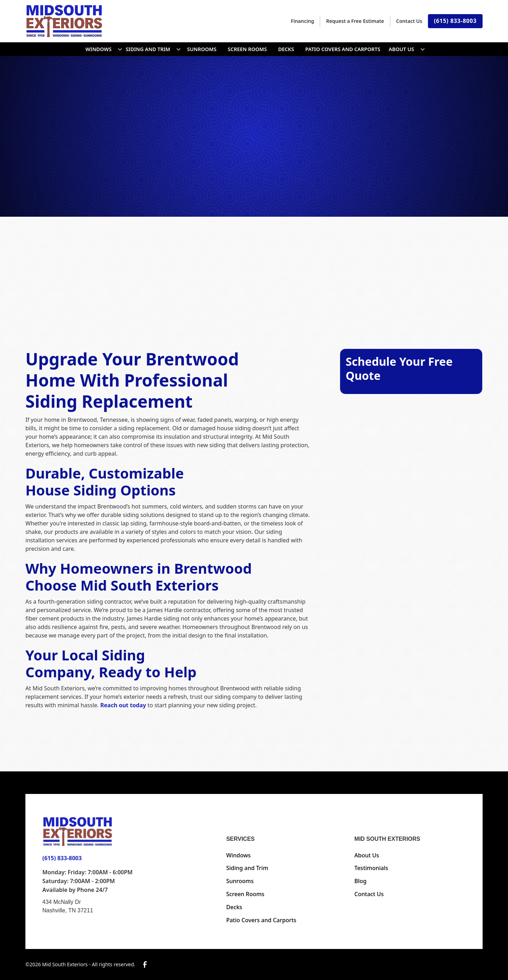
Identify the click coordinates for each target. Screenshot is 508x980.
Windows (98, 49)
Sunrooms (202, 49)
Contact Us (409, 21)
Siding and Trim (247, 868)
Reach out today (123, 705)
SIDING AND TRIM (148, 49)
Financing (302, 21)
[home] (64, 21)
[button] (103, 49)
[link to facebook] (145, 964)
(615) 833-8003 (455, 21)
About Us (401, 49)
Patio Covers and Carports (343, 49)
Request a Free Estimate (355, 21)
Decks (286, 49)
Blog (361, 881)
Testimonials (371, 868)
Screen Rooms (247, 49)
